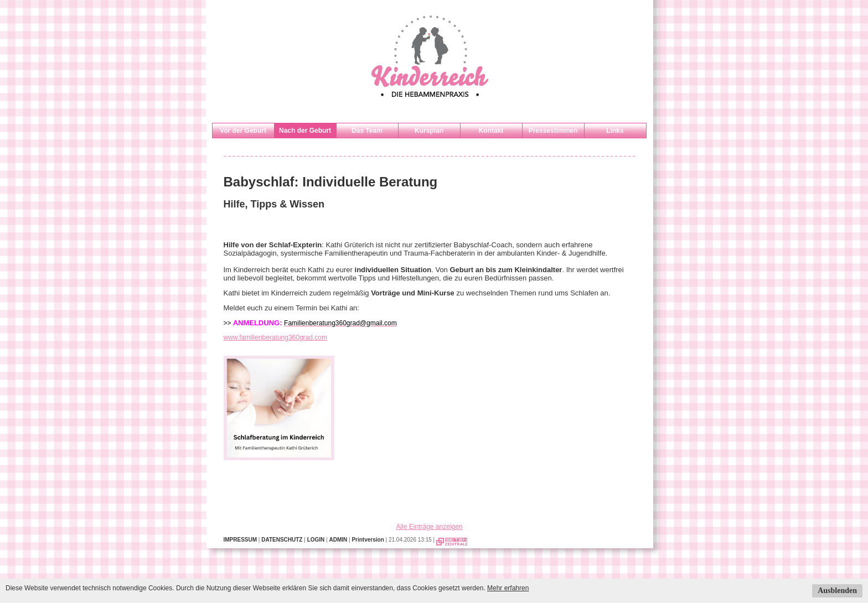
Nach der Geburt (305, 131)
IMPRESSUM (241, 540)
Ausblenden (837, 591)
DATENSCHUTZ (282, 540)
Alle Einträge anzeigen (429, 527)
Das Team (367, 131)
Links (615, 131)
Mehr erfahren (508, 588)
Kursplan (429, 131)
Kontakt (491, 131)
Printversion (368, 540)
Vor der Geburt (243, 131)
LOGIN (316, 540)
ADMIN (338, 540)
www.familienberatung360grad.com (275, 337)
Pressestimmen (553, 131)
